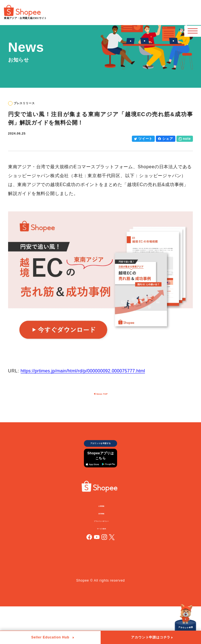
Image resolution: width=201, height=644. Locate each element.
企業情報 (103, 535)
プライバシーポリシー (103, 555)
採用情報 (103, 545)
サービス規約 (103, 565)
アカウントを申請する (101, 460)
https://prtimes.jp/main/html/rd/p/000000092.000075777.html (87, 371)
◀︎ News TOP (101, 404)
